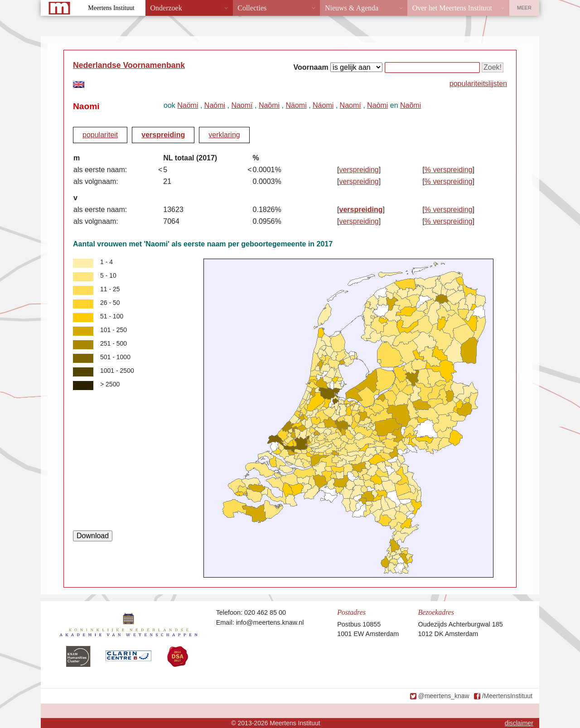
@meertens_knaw (444, 696)
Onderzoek (166, 8)
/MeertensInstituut (507, 696)
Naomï (242, 105)
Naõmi (411, 105)
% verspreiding (449, 170)
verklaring (224, 135)
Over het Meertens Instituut (452, 8)
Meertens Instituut (111, 8)
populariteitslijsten (478, 84)
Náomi (323, 105)
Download (93, 536)
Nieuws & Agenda (352, 8)
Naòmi (377, 105)
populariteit (100, 135)
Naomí (350, 105)
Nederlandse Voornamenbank (129, 65)
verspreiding (163, 135)
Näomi (296, 105)
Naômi (269, 105)
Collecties (252, 8)
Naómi (215, 105)
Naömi (188, 105)
